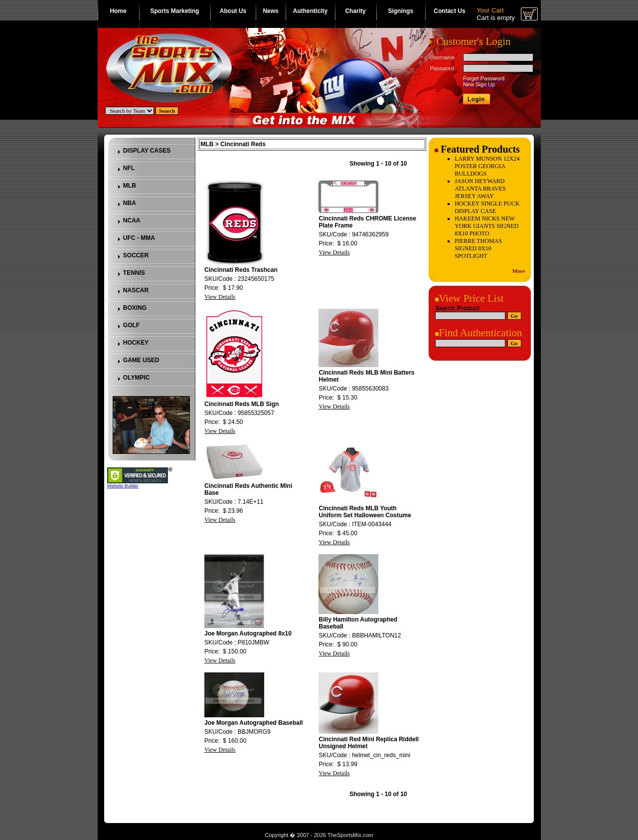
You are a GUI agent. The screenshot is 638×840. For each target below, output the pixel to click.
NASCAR (136, 290)
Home (118, 11)
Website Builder (123, 486)
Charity (355, 11)
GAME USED (141, 360)
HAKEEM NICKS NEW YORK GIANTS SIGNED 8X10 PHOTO (486, 226)
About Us (233, 11)
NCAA (132, 220)
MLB (130, 186)
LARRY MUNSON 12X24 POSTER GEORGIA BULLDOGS (487, 166)
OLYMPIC (137, 378)
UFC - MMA (139, 238)
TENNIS (134, 273)
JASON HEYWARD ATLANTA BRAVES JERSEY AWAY (480, 189)
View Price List (471, 298)
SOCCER (136, 255)
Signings (400, 11)
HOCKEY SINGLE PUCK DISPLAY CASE (487, 207)
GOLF (131, 325)
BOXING (135, 308)
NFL (129, 168)
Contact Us (449, 11)
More (519, 271)
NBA (130, 203)
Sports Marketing (174, 11)
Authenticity (310, 11)
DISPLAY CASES (147, 151)
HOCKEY (136, 343)
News (270, 11)
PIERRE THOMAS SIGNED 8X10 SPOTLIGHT (478, 248)
